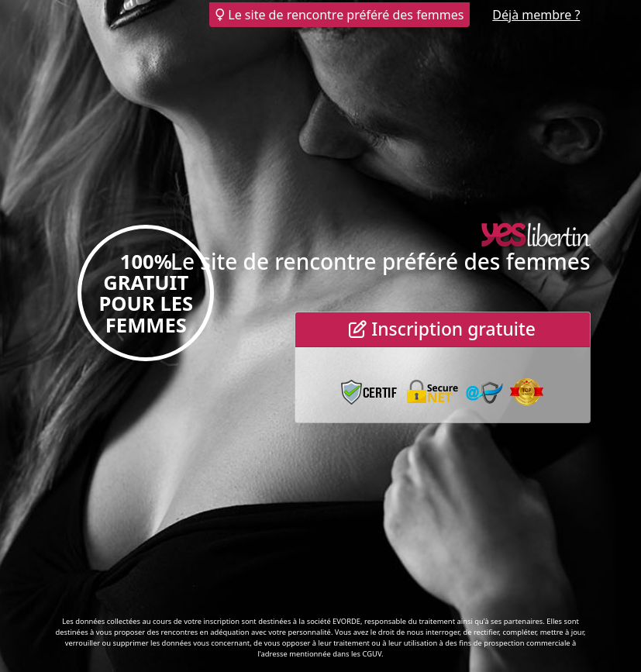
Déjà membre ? (536, 15)
